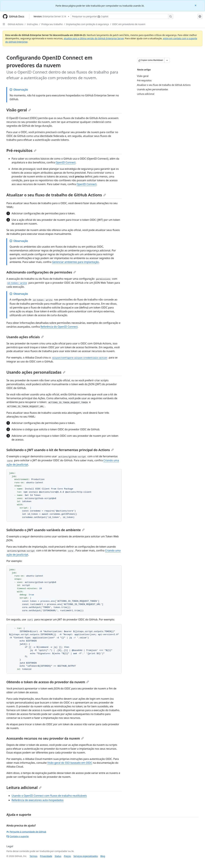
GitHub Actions (16, 24)
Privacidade (46, 856)
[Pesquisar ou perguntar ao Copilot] (122, 16)
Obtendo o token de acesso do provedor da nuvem (48, 682)
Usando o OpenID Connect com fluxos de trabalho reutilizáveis (49, 796)
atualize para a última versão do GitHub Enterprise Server (94, 38)
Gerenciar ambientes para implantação (75, 262)
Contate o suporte (18, 836)
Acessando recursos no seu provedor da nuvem (45, 738)
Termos (34, 856)
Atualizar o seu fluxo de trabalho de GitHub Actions (56, 195)
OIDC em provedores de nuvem (129, 24)
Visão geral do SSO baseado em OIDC (70, 763)
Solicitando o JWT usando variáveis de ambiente (45, 530)
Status (58, 856)
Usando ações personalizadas (36, 372)
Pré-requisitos (21, 150)
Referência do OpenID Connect (59, 327)
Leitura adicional (24, 787)
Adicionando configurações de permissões (41, 272)
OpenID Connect (66, 162)
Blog (103, 856)
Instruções (32, 24)
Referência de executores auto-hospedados (37, 800)
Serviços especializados (86, 856)
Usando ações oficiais (25, 337)
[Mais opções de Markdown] (167, 60)
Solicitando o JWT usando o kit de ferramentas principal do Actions (60, 450)
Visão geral (19, 110)
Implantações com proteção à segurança (87, 24)
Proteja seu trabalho (52, 24)
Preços (67, 856)
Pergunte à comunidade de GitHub (26, 832)
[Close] (196, 5)
